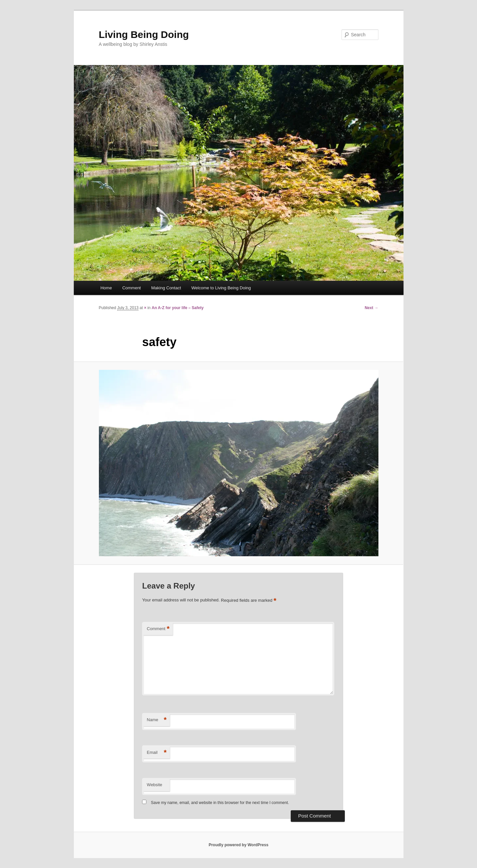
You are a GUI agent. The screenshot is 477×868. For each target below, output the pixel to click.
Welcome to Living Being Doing (221, 288)
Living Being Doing (144, 34)
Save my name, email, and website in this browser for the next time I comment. (220, 803)
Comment (132, 288)
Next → (371, 308)
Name (157, 720)
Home (106, 288)
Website (154, 785)
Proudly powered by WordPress (239, 845)
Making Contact (166, 288)
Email (157, 753)
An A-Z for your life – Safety (178, 308)
